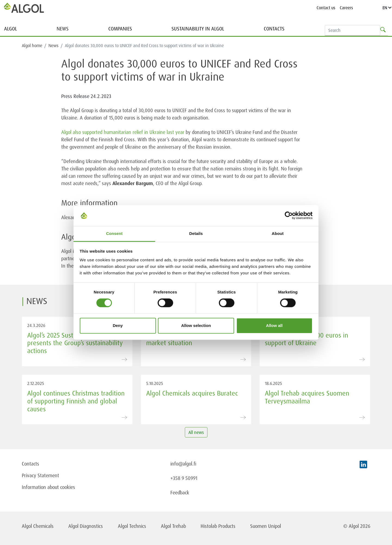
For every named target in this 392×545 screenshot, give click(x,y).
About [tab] (278, 233)
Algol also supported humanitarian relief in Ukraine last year (123, 132)
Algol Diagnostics (86, 526)
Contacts (274, 29)
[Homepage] (24, 8)
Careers (346, 8)
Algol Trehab (173, 526)
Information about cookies (48, 487)
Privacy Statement (40, 475)
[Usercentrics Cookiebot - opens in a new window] (289, 216)
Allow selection (196, 325)
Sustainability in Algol (198, 29)
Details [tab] (196, 233)
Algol (10, 29)
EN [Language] (387, 8)
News (63, 29)
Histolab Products (218, 526)
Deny (118, 325)
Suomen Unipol (266, 526)
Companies (120, 29)
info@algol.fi (183, 464)
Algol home (32, 45)
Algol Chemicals (38, 526)
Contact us (326, 8)
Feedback (180, 492)
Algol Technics (132, 526)
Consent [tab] (114, 233)
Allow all (274, 325)
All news (196, 432)
